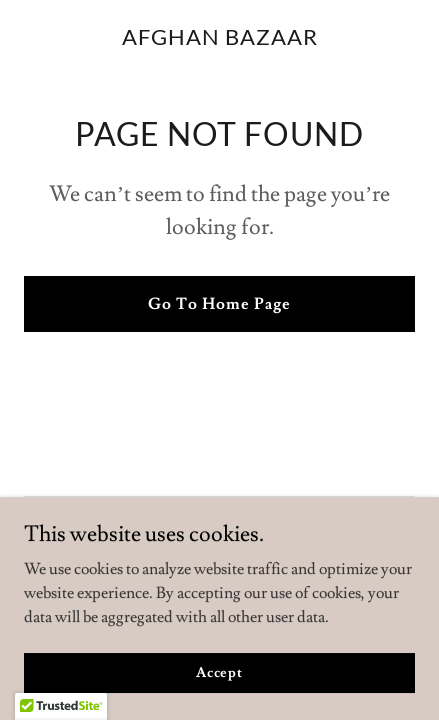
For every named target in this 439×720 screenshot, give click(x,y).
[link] (220, 40)
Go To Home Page (219, 304)
